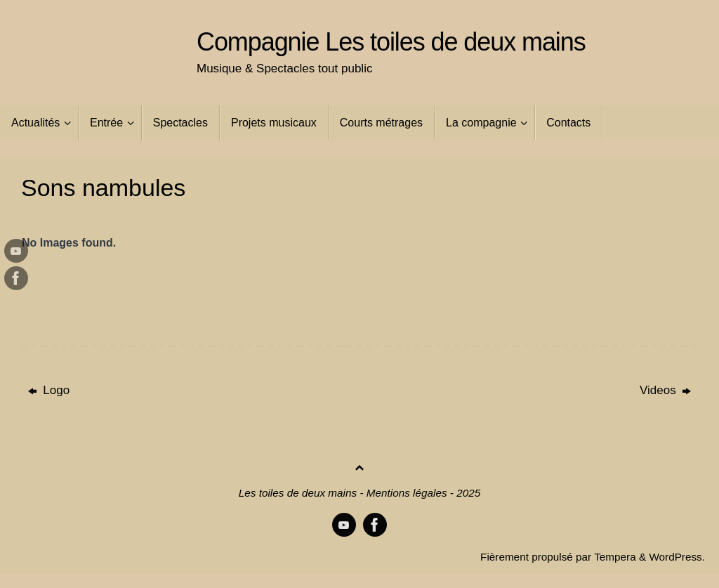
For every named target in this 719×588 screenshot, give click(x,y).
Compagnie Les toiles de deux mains (391, 42)
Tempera (615, 557)
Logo (49, 390)
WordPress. (677, 557)
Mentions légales (407, 493)
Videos (665, 390)
